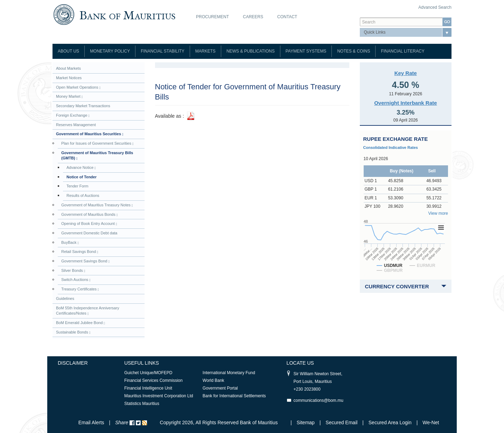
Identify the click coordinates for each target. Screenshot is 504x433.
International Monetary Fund (229, 373)
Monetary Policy (110, 51)
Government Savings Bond (85, 261)
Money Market (69, 97)
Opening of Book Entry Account (89, 224)
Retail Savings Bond (80, 252)
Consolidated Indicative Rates (391, 147)
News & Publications (251, 51)
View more (438, 213)
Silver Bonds (73, 271)
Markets (205, 51)
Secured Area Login (390, 422)
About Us (68, 51)
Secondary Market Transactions (83, 106)
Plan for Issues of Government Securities (97, 143)
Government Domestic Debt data (89, 233)
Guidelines (65, 298)
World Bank (213, 380)
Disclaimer (73, 363)
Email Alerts (91, 422)
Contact (287, 17)
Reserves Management (76, 125)
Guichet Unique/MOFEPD (148, 373)
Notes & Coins (353, 51)
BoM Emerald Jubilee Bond (80, 323)
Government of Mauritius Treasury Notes (97, 205)
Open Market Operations (78, 87)
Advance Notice (81, 168)
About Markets (68, 68)
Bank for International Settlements (234, 396)
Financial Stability (163, 51)
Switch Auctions (76, 280)
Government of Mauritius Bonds (89, 215)
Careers (253, 17)
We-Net (431, 422)
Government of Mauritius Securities (90, 134)
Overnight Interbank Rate (405, 103)
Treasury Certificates (80, 289)
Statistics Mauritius (142, 404)
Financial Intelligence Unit (148, 388)
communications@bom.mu (318, 400)
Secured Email (341, 422)
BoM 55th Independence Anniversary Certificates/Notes (87, 311)
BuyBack (70, 243)
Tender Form (77, 186)
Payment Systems (306, 51)
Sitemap (306, 422)
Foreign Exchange (73, 115)
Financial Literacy (402, 51)
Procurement (212, 17)
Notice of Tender (82, 177)
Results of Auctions (83, 195)
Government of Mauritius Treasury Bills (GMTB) (97, 156)
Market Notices (69, 78)
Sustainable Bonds (73, 332)
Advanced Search (435, 7)
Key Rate (406, 73)
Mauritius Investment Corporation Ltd (159, 396)
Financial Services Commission (153, 380)
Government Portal (220, 388)
